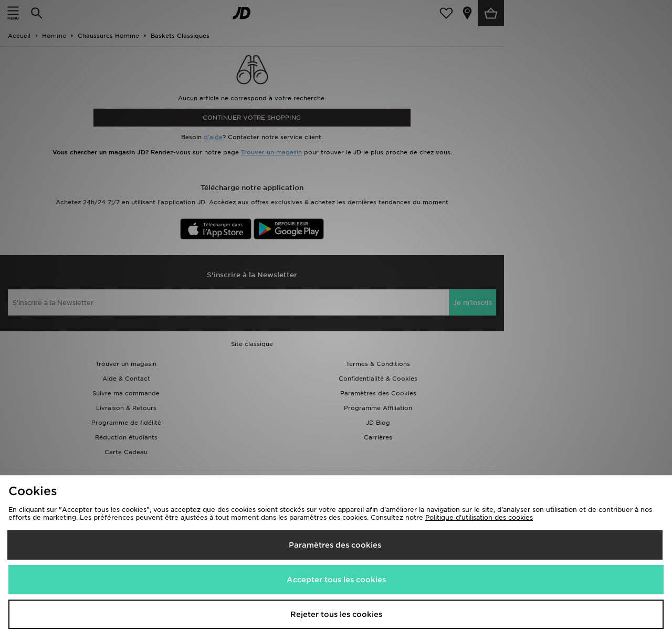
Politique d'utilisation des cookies (479, 517)
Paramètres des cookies (335, 545)
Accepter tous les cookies (336, 580)
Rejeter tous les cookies (336, 614)
